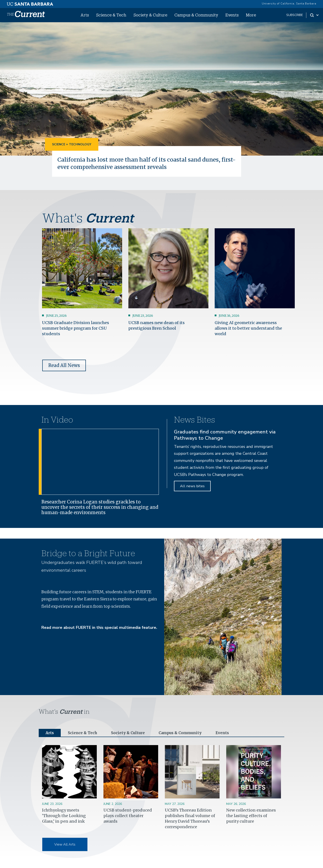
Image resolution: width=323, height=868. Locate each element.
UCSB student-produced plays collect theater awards (128, 816)
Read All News (64, 365)
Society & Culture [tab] (131, 733)
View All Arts (65, 845)
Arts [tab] (50, 733)
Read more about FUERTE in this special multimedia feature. (99, 627)
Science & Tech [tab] (84, 733)
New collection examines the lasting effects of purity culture (251, 816)
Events (232, 15)
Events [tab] (230, 733)
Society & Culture (150, 15)
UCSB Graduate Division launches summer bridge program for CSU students (76, 328)
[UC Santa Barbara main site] (30, 3)
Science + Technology (72, 144)
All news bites (192, 486)
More (251, 15)
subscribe (295, 15)
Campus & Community (196, 15)
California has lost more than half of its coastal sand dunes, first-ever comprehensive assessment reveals (142, 163)
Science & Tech (111, 15)
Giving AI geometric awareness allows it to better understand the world (248, 328)
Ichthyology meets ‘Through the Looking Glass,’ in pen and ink (64, 816)
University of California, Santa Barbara (289, 4)
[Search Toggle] (315, 15)
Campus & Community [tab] (186, 733)
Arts (85, 15)
